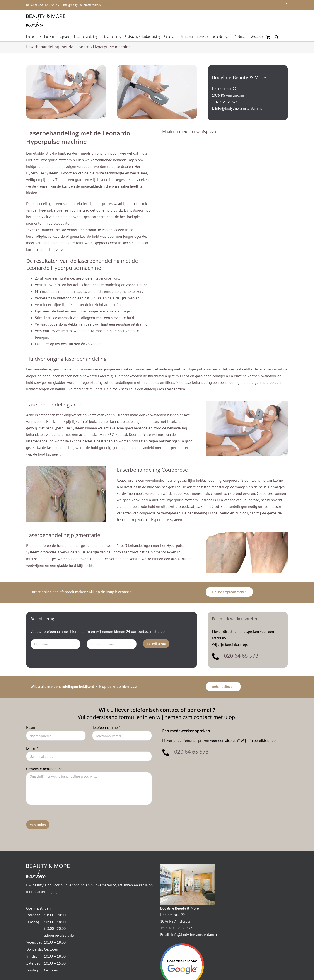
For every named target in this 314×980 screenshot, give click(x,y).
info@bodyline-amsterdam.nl (82, 5)
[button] (277, 37)
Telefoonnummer (106, 727)
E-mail (32, 748)
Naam (31, 727)
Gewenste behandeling (45, 769)
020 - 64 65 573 (180, 928)
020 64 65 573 (226, 102)
